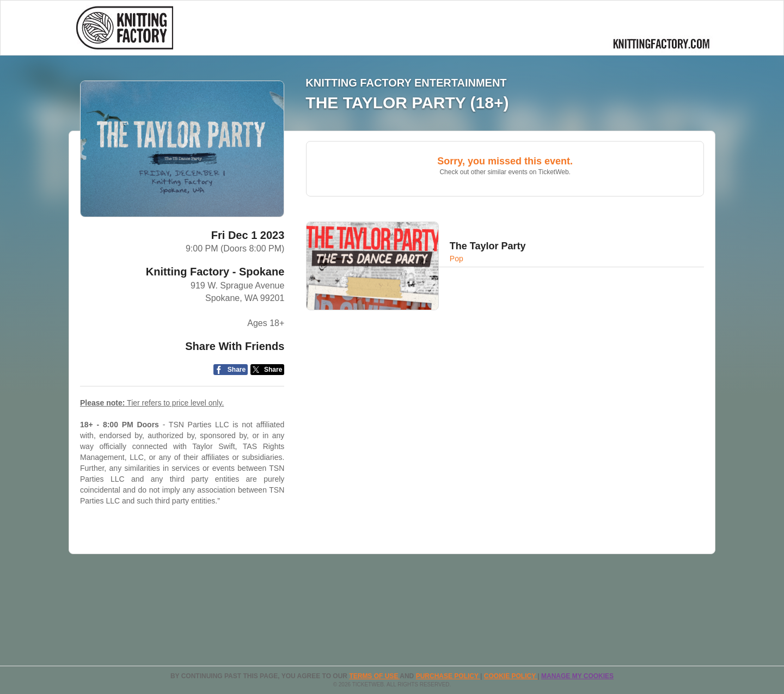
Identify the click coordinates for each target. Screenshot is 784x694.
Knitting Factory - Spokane (215, 272)
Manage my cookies (577, 676)
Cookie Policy (511, 676)
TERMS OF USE (374, 676)
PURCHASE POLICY (448, 676)
